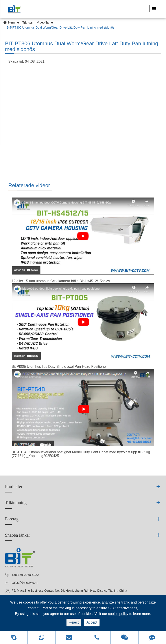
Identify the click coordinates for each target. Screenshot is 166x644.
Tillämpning (16, 503)
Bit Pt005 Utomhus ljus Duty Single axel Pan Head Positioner (59, 367)
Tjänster (28, 22)
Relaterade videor (29, 185)
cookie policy (118, 614)
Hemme (14, 22)
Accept (92, 622)
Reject (74, 622)
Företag (12, 519)
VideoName (45, 22)
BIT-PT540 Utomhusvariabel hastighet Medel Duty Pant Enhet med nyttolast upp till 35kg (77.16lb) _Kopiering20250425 (81, 454)
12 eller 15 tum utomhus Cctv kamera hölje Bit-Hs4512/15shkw (61, 281)
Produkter (14, 487)
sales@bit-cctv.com (25, 583)
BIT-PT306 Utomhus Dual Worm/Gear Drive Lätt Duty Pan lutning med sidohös (60, 27)
